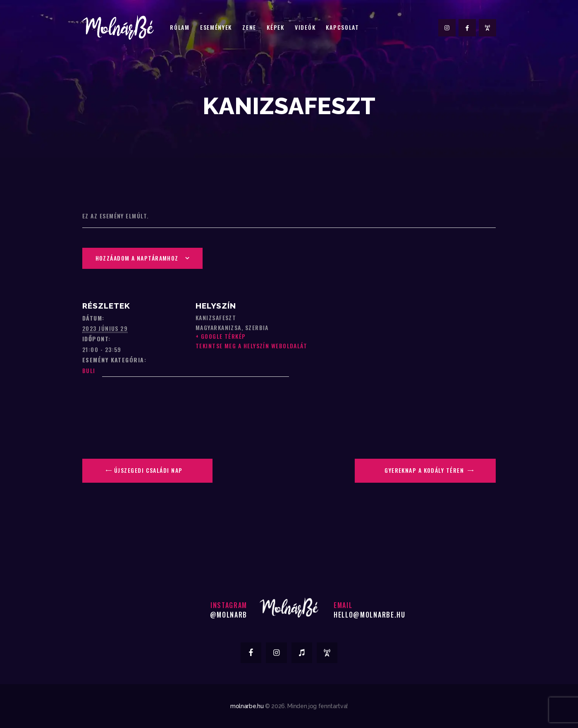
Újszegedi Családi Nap (148, 470)
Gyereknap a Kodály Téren (425, 470)
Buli (89, 370)
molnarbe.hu (247, 706)
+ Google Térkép (221, 336)
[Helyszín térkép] (149, 408)
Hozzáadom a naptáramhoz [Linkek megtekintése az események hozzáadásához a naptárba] (137, 258)
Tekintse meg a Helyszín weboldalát (251, 346)
